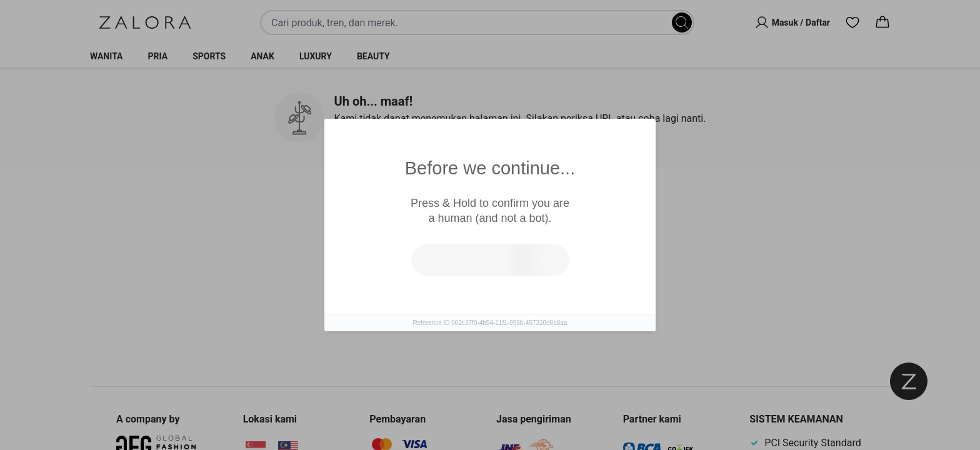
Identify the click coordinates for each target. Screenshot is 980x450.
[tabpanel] (490, 287)
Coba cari (435, 299)
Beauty (373, 56)
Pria (158, 56)
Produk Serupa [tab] (443, 206)
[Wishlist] (852, 22)
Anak (262, 56)
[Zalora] (145, 22)
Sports (209, 56)
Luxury (316, 56)
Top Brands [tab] (545, 207)
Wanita (107, 56)
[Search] (682, 22)
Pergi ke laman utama (545, 299)
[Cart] (882, 22)
